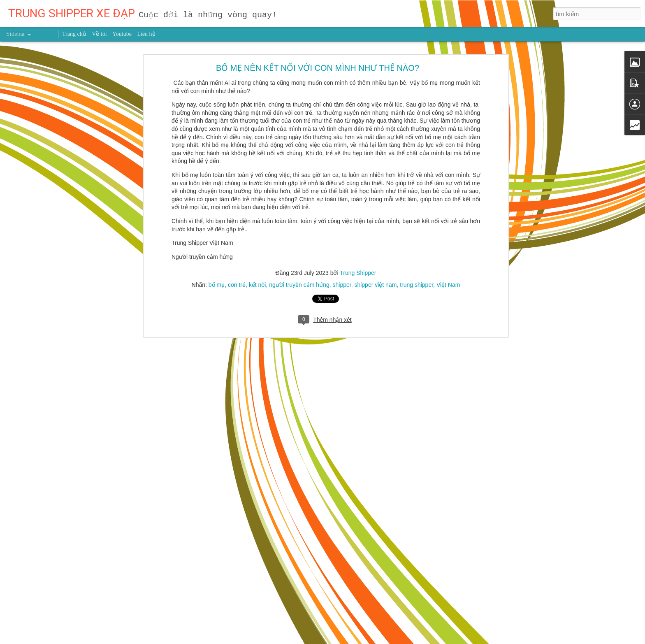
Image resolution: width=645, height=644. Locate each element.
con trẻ (237, 282)
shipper (342, 282)
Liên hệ (146, 34)
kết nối (258, 282)
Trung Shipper (358, 270)
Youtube (122, 34)
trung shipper (416, 282)
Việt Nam (448, 282)
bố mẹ (217, 282)
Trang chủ (74, 34)
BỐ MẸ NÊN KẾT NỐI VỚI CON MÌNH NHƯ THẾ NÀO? (318, 65)
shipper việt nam (375, 282)
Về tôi (99, 34)
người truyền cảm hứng (299, 282)
